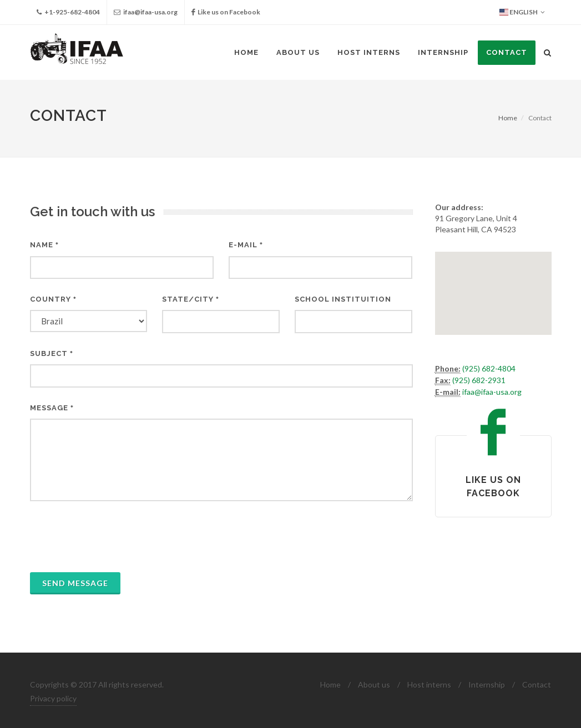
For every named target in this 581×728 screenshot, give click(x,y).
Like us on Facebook (226, 12)
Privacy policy (53, 698)
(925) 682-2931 (479, 380)
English (522, 12)
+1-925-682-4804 (68, 12)
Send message (75, 583)
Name (44, 245)
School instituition (343, 299)
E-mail (246, 245)
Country (53, 299)
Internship (487, 684)
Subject (52, 353)
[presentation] (114, 537)
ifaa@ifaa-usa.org (146, 12)
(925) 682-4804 (489, 368)
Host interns (429, 684)
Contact (537, 684)
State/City (191, 299)
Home (508, 118)
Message (52, 408)
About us (374, 684)
